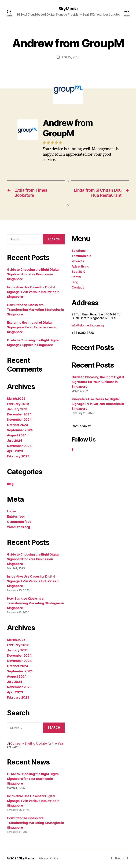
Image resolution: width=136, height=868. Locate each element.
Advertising (80, 266)
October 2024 (18, 425)
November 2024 (19, 419)
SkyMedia (68, 9)
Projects (78, 261)
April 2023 (15, 451)
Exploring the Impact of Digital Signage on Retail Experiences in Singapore (32, 327)
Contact (78, 287)
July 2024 (15, 440)
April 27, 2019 (70, 57)
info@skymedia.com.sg (88, 325)
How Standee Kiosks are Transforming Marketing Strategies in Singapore (35, 309)
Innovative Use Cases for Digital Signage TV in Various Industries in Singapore (33, 292)
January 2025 (18, 409)
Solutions (79, 250)
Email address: (81, 426)
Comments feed (19, 522)
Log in (11, 511)
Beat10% (78, 271)
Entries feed (16, 516)
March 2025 (16, 398)
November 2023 (19, 446)
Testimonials (81, 256)
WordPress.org (19, 527)
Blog (75, 282)
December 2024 (19, 414)
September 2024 (20, 430)
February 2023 (18, 456)
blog (10, 484)
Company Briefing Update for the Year (37, 743)
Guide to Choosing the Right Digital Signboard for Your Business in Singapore (33, 274)
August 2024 (17, 435)
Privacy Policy (48, 858)
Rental (76, 277)
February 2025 (18, 404)
